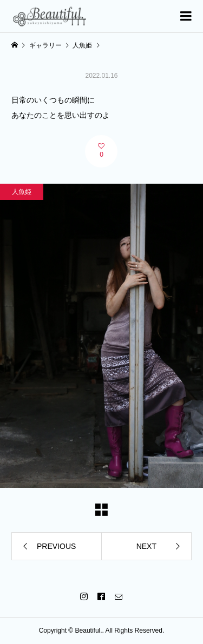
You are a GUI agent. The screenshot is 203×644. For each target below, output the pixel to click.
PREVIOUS (56, 546)
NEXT (146, 546)
